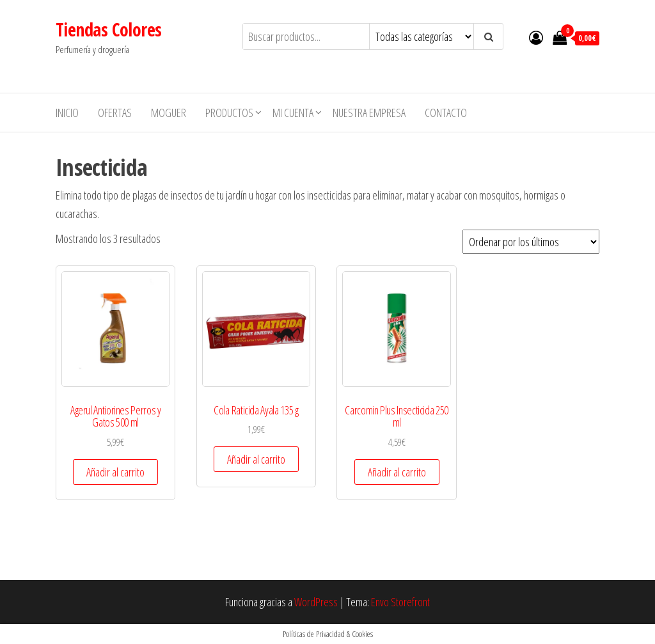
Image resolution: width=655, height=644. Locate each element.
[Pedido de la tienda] (531, 242)
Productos (229, 113)
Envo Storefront (400, 602)
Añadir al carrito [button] (115, 472)
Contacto (446, 113)
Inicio (67, 113)
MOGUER (169, 113)
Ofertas (115, 113)
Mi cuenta (293, 113)
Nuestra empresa (369, 113)
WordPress (316, 602)
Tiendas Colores (109, 29)
